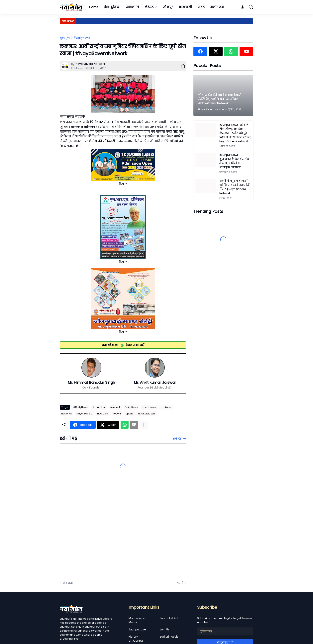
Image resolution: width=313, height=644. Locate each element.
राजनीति (132, 7)
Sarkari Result (169, 637)
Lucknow (166, 407)
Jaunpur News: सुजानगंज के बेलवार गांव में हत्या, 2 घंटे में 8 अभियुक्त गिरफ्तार (234, 161)
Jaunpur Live (137, 629)
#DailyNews (82, 38)
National (66, 414)
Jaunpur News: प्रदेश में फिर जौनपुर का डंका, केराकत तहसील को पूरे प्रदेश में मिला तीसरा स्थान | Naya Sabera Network (235, 133)
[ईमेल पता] (225, 631)
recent (117, 414)
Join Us (164, 629)
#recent (115, 407)
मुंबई (201, 7)
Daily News (131, 407)
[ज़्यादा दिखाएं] (144, 425)
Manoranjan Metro (137, 620)
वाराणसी (186, 7)
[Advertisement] (100, 533)
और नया (68, 583)
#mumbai (99, 407)
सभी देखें (177, 439)
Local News (149, 407)
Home (94, 7)
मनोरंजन (217, 7)
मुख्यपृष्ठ (65, 38)
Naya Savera (84, 414)
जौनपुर (168, 7)
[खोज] (249, 7)
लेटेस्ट (149, 7)
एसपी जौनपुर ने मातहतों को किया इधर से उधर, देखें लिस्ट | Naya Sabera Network (234, 187)
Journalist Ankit (170, 618)
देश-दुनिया (112, 7)
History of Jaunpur (136, 639)
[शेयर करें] (181, 66)
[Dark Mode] (241, 7)
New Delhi (103, 414)
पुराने (180, 583)
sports (130, 414)
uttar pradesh (147, 414)
